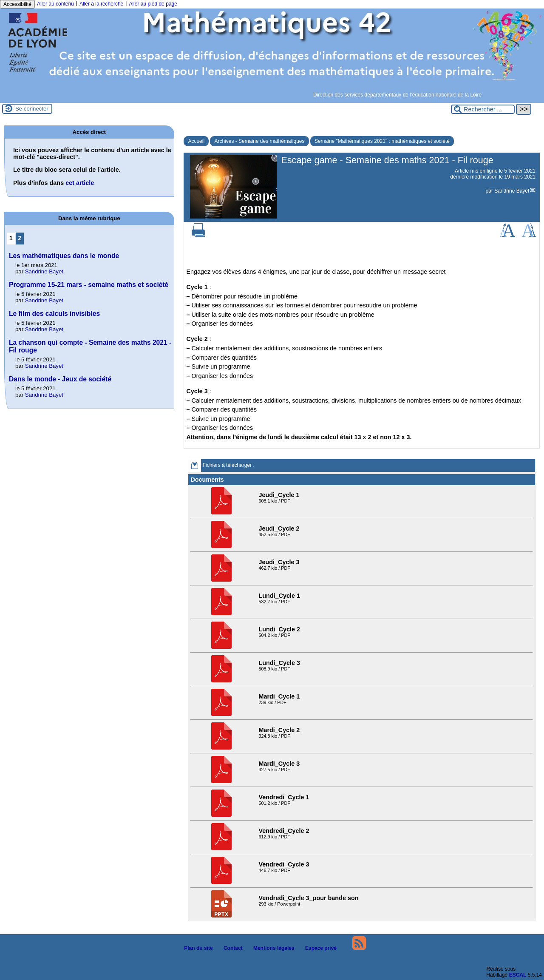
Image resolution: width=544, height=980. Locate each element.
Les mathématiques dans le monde (64, 256)
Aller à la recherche (101, 4)
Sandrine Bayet (512, 191)
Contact (231, 948)
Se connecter (32, 109)
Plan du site (196, 948)
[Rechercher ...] (483, 109)
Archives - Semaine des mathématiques (259, 141)
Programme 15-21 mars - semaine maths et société (89, 285)
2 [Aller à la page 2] (20, 238)
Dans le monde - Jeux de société (60, 379)
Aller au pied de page (153, 4)
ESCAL (518, 975)
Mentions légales (272, 948)
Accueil (196, 141)
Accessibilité (17, 4)
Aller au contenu (55, 4)
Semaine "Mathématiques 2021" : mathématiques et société (382, 141)
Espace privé (319, 948)
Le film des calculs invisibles (54, 314)
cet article (80, 183)
